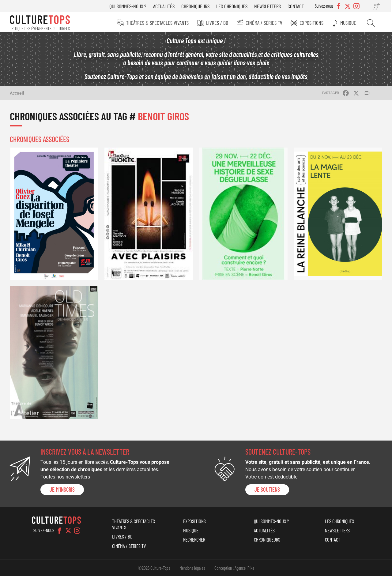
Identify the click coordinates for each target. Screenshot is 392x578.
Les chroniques (234, 6)
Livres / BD (221, 23)
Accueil (17, 95)
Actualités (166, 6)
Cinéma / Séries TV (267, 23)
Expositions (315, 23)
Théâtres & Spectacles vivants (162, 23)
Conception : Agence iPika (234, 569)
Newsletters (270, 6)
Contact (298, 6)
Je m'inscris (62, 491)
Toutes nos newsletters (65, 478)
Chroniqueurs (198, 6)
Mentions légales (192, 569)
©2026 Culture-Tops (154, 569)
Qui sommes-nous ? (130, 6)
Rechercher (372, 23)
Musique (351, 23)
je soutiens (267, 491)
